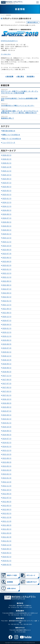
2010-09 (7, 549)
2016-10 (7, 399)
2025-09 (7, 179)
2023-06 (7, 257)
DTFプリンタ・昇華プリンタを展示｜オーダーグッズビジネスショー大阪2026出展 (20, 92)
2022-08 (7, 285)
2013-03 (7, 470)
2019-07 (7, 348)
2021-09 (7, 309)
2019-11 (7, 336)
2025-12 (7, 167)
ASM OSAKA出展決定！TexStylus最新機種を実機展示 (19, 99)
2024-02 (7, 234)
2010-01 (7, 561)
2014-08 (7, 435)
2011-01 (7, 541)
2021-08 (7, 313)
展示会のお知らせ (33, 22)
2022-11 (7, 277)
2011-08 (7, 525)
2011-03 (7, 533)
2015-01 (7, 423)
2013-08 (7, 462)
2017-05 (7, 387)
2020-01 (7, 328)
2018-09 (7, 364)
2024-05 (7, 226)
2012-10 (7, 490)
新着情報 (8, 15)
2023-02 (7, 265)
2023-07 (7, 254)
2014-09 (7, 431)
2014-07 (7, 439)
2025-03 (7, 194)
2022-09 (7, 281)
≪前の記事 (9, 76)
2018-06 (7, 372)
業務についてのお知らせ (11, 135)
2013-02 (7, 474)
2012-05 (7, 505)
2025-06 (7, 187)
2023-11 (7, 242)
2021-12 (7, 305)
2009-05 (7, 565)
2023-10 (7, 246)
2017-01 (7, 395)
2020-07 (7, 320)
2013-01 (7, 478)
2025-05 (7, 191)
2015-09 (7, 407)
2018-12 (7, 356)
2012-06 (7, 502)
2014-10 (7, 427)
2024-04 (7, 230)
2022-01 (7, 301)
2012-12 (7, 482)
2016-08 (7, 403)
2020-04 (7, 324)
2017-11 (7, 376)
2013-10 (7, 454)
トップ (3, 15)
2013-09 (7, 458)
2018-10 (7, 360)
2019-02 (7, 352)
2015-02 (7, 419)
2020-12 (7, 317)
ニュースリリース (9, 142)
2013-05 (7, 466)
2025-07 (7, 183)
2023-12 (7, 238)
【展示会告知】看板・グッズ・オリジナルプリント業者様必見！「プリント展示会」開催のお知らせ (20, 112)
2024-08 (7, 214)
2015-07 (7, 411)
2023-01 (7, 269)
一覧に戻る (20, 76)
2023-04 (7, 261)
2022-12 (7, 273)
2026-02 (7, 159)
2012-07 (7, 498)
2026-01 (7, 163)
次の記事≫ (31, 76)
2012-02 (7, 513)
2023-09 (7, 250)
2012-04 (7, 509)
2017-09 (7, 380)
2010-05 (7, 553)
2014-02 (7, 442)
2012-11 (7, 486)
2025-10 (7, 175)
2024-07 (7, 218)
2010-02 (7, 557)
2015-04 (7, 415)
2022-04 (7, 293)
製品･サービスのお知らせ (12, 139)
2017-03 (7, 391)
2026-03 (7, 155)
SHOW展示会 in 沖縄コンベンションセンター (18, 105)
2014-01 (7, 446)
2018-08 (7, 368)
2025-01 (7, 198)
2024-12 (7, 202)
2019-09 (7, 340)
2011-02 (7, 537)
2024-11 (7, 206)
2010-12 (7, 545)
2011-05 (7, 529)
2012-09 (7, 494)
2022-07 (7, 289)
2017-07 (7, 383)
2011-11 (7, 521)
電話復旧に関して (8, 118)
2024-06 (7, 222)
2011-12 (7, 517)
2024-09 (7, 210)
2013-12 (7, 450)
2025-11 (7, 171)
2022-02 (7, 297)
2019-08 (7, 344)
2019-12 (7, 332)
